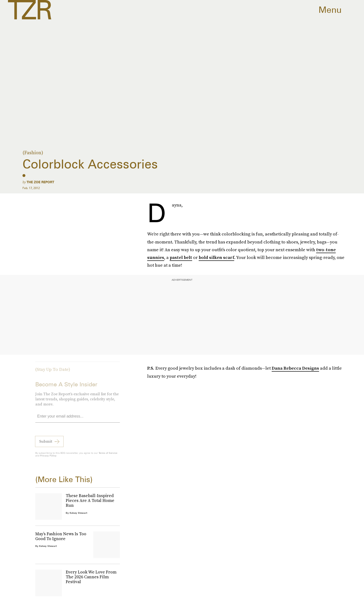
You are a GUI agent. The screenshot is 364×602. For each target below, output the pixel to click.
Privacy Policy (48, 458)
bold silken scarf (216, 257)
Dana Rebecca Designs (295, 368)
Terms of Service (108, 455)
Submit (46, 444)
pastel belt (181, 257)
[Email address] (78, 419)
